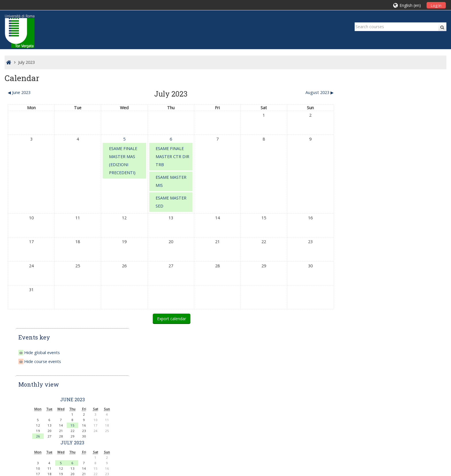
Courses (361, 374)
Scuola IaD (36, 408)
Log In (436, 5)
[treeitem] (396, 365)
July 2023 (26, 62)
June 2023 (395, 143)
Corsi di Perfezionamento (379, 324)
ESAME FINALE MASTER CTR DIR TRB (171, 157)
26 (361, 180)
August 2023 (395, 235)
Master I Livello (369, 308)
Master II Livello (370, 316)
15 (395, 169)
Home (353, 365)
